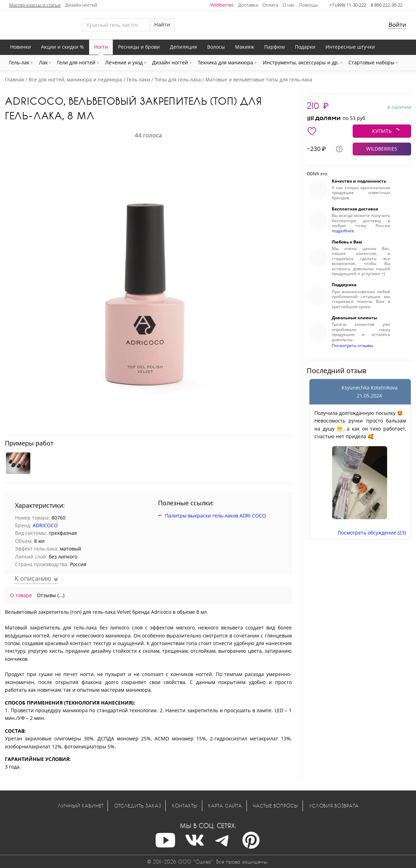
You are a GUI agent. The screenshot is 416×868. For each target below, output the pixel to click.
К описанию (34, 578)
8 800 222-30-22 (387, 5)
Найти (162, 25)
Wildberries (222, 5)
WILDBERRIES (382, 149)
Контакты (185, 806)
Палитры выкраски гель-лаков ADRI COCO (215, 516)
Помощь (309, 5)
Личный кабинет (80, 806)
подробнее (343, 231)
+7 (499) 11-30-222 (348, 5)
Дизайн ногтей (81, 5)
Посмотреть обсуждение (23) (372, 533)
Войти (397, 25)
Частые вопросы (275, 806)
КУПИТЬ (382, 131)
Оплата (270, 5)
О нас (289, 5)
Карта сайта (225, 806)
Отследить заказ (138, 806)
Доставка (248, 5)
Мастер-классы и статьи (35, 5)
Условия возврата (334, 806)
